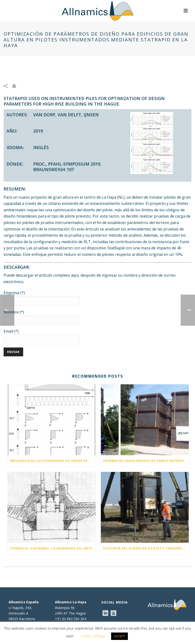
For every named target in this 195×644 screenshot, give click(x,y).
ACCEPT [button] (119, 636)
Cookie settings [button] (93, 636)
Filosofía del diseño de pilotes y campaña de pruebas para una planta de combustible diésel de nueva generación (146, 548)
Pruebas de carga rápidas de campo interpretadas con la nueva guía (146, 461)
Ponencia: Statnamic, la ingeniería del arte (51, 548)
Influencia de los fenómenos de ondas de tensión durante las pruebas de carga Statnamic (53, 461)
